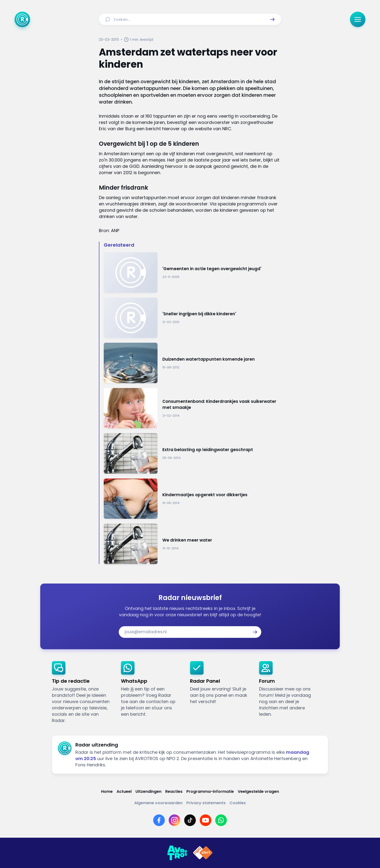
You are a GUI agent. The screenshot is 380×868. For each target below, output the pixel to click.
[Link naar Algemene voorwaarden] (158, 803)
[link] (83, 692)
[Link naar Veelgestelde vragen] (258, 791)
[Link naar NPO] (203, 853)
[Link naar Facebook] (159, 820)
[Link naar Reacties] (174, 791)
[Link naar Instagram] (174, 820)
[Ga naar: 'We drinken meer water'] (192, 544)
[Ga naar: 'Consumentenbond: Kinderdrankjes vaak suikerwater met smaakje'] (192, 408)
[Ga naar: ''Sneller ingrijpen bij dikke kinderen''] (192, 318)
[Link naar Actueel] (124, 791)
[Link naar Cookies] (238, 803)
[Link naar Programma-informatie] (210, 791)
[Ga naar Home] (22, 19)
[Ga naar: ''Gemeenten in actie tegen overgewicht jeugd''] (192, 272)
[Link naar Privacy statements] (206, 803)
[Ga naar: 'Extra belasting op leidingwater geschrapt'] (192, 453)
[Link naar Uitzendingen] (148, 791)
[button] (272, 19)
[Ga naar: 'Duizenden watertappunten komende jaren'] (192, 363)
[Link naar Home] (107, 791)
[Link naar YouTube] (206, 820)
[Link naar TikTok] (190, 820)
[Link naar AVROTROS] (177, 853)
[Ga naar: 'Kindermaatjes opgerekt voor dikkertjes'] (192, 499)
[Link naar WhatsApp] (221, 820)
